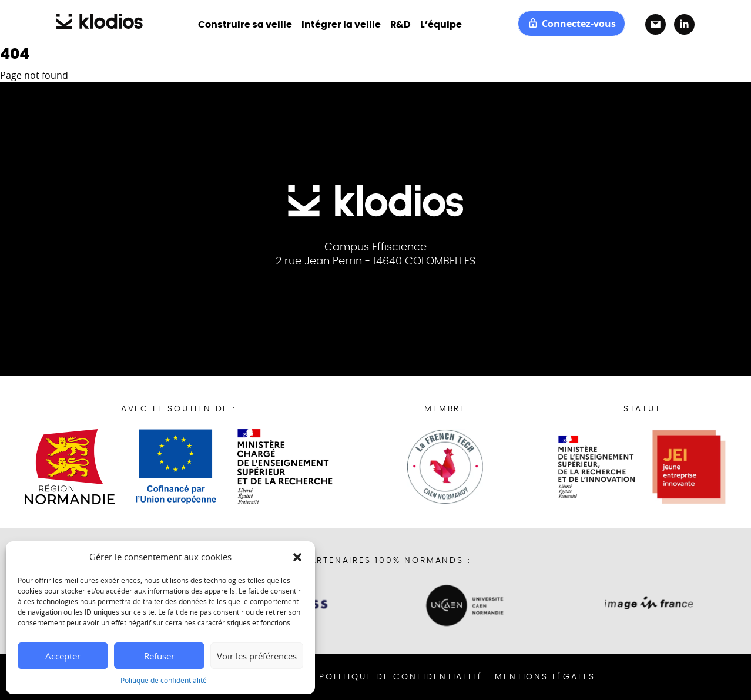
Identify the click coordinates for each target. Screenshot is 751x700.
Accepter (63, 656)
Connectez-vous (571, 24)
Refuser (159, 656)
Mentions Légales (545, 677)
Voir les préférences (257, 656)
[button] (297, 557)
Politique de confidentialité (164, 680)
